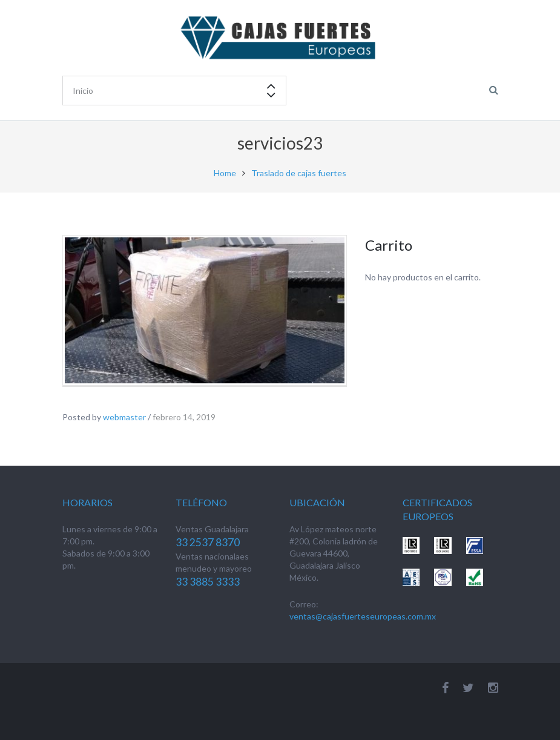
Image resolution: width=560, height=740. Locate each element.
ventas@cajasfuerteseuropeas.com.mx (363, 616)
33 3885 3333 (208, 582)
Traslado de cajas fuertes (299, 173)
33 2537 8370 (208, 542)
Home (225, 173)
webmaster (124, 417)
